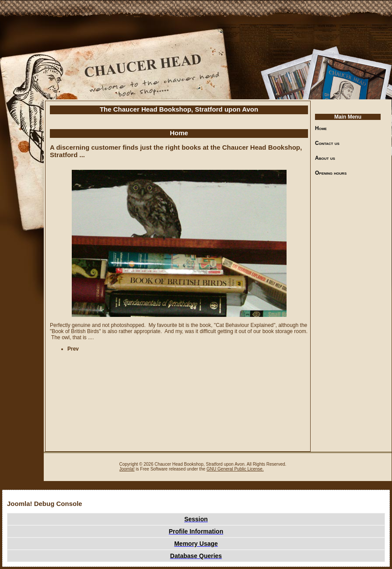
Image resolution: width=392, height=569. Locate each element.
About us (325, 158)
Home (321, 128)
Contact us (327, 143)
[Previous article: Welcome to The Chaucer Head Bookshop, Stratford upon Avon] (73, 349)
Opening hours (331, 173)
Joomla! (127, 469)
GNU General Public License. (235, 469)
